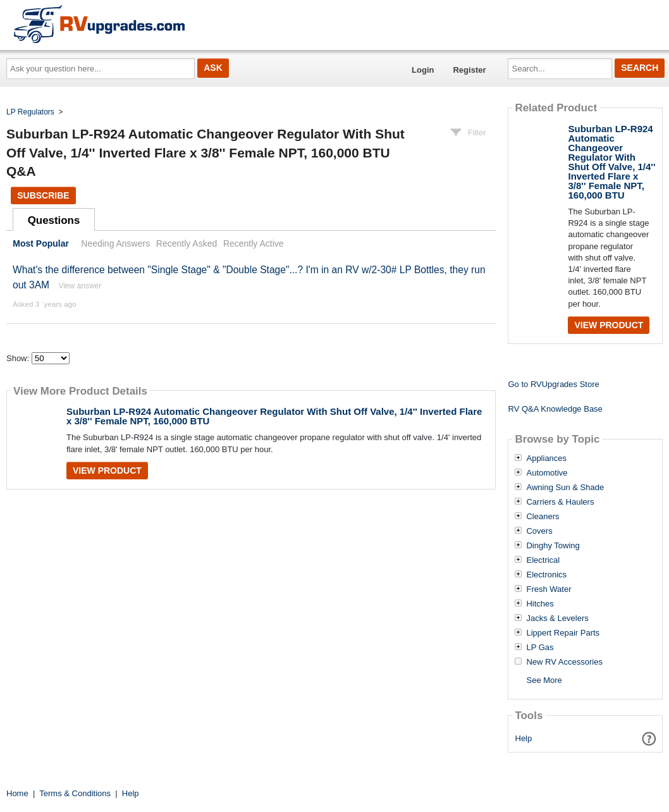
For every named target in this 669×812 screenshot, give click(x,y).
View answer (80, 286)
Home (17, 793)
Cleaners (543, 517)
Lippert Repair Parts (563, 633)
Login (423, 70)
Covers (539, 531)
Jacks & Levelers (557, 618)
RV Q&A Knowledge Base (555, 409)
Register (469, 70)
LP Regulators (30, 112)
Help (524, 738)
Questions (54, 220)
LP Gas (540, 648)
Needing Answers (115, 243)
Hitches (540, 604)
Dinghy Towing (553, 546)
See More (544, 680)
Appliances (546, 458)
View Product (107, 471)
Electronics (546, 575)
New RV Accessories (564, 662)
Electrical (543, 560)
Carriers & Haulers (560, 502)
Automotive (547, 473)
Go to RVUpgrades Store (553, 384)
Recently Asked (187, 243)
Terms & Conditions (75, 793)
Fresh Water (549, 589)
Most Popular (41, 243)
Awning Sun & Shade (565, 488)
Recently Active (254, 243)
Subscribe (43, 195)
